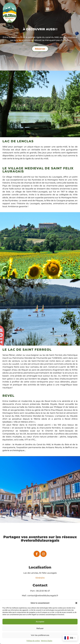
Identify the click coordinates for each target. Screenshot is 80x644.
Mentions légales (47, 641)
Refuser (40, 628)
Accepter (40, 622)
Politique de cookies (33, 641)
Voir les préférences (40, 635)
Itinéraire (40, 578)
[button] (76, 603)
